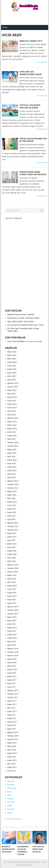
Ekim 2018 (11, 642)
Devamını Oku (42, 62)
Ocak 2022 (11, 505)
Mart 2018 (11, 666)
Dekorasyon (12, 788)
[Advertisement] (25, 17)
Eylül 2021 (11, 519)
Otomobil (11, 802)
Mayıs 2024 (12, 422)
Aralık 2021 (12, 509)
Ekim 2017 (11, 683)
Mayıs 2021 (12, 533)
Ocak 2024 (11, 432)
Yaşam (10, 813)
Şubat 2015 (12, 767)
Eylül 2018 (11, 645)
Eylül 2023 (11, 439)
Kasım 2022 (12, 470)
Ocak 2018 (11, 673)
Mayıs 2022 (12, 491)
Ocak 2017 (11, 715)
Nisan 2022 (12, 495)
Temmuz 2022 (13, 484)
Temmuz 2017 (13, 694)
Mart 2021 (11, 540)
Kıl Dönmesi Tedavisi (13, 819)
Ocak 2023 (11, 463)
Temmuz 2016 (13, 736)
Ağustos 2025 (13, 383)
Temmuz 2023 (13, 443)
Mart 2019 (11, 624)
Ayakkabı (11, 785)
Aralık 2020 (12, 551)
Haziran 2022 (13, 488)
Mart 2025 (11, 394)
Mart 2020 (11, 582)
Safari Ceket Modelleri (16, 341)
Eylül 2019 (11, 603)
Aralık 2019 (12, 593)
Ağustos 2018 (13, 649)
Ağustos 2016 (13, 732)
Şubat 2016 (12, 753)
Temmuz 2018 (13, 652)
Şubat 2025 (12, 397)
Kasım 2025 (12, 373)
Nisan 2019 (12, 621)
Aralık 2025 (12, 369)
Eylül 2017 (11, 687)
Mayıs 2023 (12, 450)
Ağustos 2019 (13, 607)
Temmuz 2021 (13, 526)
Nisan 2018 (12, 663)
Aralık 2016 (12, 718)
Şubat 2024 (12, 429)
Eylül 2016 (11, 729)
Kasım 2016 (12, 722)
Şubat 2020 (12, 586)
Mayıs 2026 (12, 352)
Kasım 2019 (12, 596)
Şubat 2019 (12, 628)
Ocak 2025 (11, 401)
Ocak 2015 (11, 771)
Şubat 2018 (12, 669)
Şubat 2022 (12, 502)
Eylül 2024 (11, 415)
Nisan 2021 (12, 537)
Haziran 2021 (13, 530)
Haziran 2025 (13, 387)
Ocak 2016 (11, 757)
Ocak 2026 (11, 366)
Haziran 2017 (13, 697)
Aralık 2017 (12, 676)
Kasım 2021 (12, 512)
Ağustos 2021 (13, 523)
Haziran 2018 (13, 656)
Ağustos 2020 (13, 565)
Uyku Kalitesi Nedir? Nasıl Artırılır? (21, 321)
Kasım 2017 (12, 680)
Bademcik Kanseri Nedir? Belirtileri (21, 315)
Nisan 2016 (12, 746)
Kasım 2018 (12, 638)
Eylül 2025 (11, 380)
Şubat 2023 (12, 460)
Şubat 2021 (12, 544)
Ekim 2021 (11, 516)
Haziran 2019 (13, 614)
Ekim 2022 (11, 474)
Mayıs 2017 (12, 701)
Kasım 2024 (12, 408)
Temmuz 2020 (13, 568)
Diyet (9, 792)
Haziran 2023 (13, 446)
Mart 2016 (11, 750)
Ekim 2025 (11, 376)
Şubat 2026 (12, 362)
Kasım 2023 (12, 436)
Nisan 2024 (12, 425)
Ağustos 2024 (13, 418)
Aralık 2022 (12, 467)
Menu (5, 27)
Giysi (9, 795)
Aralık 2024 (12, 404)
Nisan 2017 (12, 704)
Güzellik (10, 799)
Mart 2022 (11, 498)
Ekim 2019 (11, 600)
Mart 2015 (11, 764)
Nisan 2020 (12, 579)
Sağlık (10, 806)
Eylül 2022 (11, 477)
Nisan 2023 (12, 453)
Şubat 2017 (12, 711)
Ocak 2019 (11, 631)
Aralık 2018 (12, 635)
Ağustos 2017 (13, 690)
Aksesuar (11, 781)
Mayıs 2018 (12, 659)
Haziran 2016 (13, 739)
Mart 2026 (11, 359)
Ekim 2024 (11, 411)
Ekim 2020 (11, 558)
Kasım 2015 (12, 760)
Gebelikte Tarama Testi (31, 41)
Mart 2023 (11, 457)
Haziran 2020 (13, 572)
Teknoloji (11, 809)
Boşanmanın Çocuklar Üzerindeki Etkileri (23, 318)
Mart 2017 (11, 708)
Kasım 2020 (12, 554)
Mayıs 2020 (12, 575)
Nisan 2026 (12, 355)
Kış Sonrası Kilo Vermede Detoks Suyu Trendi (25, 325)
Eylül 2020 (11, 561)
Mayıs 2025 (12, 390)
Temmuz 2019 (13, 610)
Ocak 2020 (11, 589)
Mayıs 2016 (12, 743)
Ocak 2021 (11, 547)
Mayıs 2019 (12, 617)
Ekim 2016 (11, 725)
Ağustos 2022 (13, 481)
